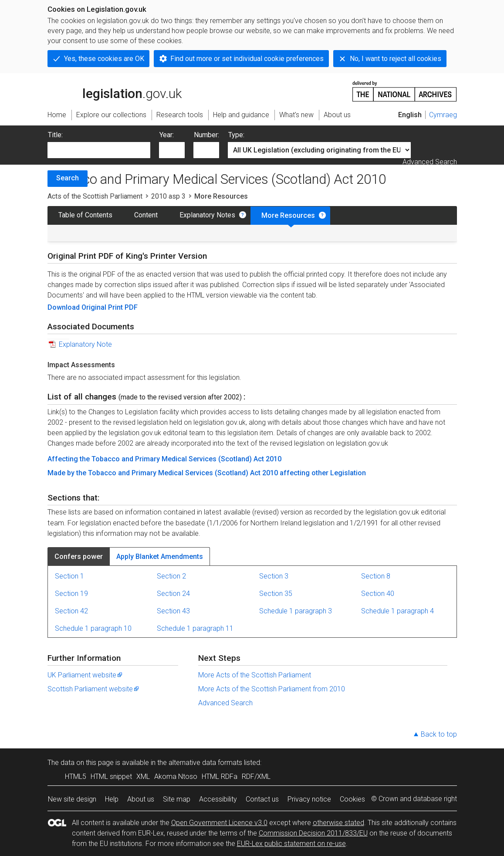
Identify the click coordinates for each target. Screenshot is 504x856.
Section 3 (274, 576)
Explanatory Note (85, 344)
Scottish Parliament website (94, 689)
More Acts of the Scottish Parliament (255, 675)
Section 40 (378, 594)
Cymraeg (443, 115)
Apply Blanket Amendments (160, 557)
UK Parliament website (85, 675)
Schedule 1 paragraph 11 (195, 628)
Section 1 (69, 576)
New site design (72, 799)
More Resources (288, 215)
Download (64, 307)
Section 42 (71, 611)
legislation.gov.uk (115, 91)
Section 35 (276, 594)
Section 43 (173, 611)
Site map (177, 799)
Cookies (352, 799)
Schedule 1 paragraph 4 (397, 611)
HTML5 (76, 776)
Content (146, 215)
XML (143, 776)
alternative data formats (205, 763)
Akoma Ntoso (176, 776)
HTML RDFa (220, 776)
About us (141, 799)
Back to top (439, 734)
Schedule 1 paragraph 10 (93, 628)
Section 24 (173, 594)
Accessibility (218, 799)
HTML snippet (111, 776)
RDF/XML (256, 776)
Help (112, 799)
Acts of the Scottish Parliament (95, 196)
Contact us (262, 799)
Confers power (79, 557)
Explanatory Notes (207, 215)
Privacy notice (309, 799)
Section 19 (71, 594)
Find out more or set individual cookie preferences (247, 59)
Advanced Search (430, 162)
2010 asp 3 (168, 196)
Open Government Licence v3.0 (219, 823)
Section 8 (376, 576)
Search (68, 178)
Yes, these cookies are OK (104, 59)
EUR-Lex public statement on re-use (291, 844)
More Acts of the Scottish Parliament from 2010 (272, 689)
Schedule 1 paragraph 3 (296, 611)
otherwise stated (338, 823)
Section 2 (171, 576)
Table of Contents (85, 215)
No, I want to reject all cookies (396, 59)
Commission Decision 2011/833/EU (313, 833)
